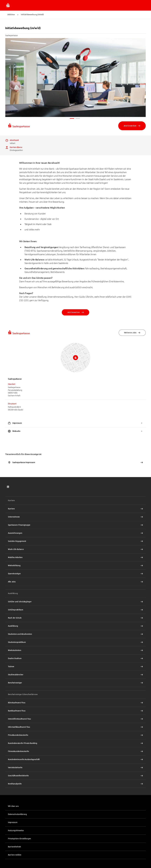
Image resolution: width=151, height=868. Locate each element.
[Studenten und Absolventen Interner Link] (75, 634)
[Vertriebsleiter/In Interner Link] (75, 768)
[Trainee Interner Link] (75, 667)
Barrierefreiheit (14, 847)
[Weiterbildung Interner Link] (75, 566)
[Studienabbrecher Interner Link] (75, 675)
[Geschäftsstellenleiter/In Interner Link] (75, 776)
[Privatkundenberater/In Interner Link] (75, 735)
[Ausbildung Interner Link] (75, 626)
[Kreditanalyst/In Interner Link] (75, 784)
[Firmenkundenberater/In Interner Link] (75, 751)
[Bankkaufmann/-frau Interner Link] (75, 711)
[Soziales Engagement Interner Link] (75, 541)
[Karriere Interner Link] (75, 509)
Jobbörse (11, 15)
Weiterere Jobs (132, 333)
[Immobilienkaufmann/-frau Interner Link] (75, 719)
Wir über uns (13, 806)
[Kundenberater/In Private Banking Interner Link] (75, 743)
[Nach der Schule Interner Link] (75, 618)
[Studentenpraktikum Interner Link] (75, 642)
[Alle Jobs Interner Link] (75, 582)
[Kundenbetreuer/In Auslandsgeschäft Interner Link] (75, 759)
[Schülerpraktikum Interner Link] (75, 610)
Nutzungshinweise (16, 831)
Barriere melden (15, 855)
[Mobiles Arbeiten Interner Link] (75, 557)
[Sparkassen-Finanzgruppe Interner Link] (75, 525)
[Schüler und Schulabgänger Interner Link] (75, 602)
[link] (8, 487)
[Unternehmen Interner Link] (75, 517)
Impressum (13, 822)
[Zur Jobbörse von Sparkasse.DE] (8, 5)
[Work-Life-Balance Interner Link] (75, 549)
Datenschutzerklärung (17, 814)
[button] (75, 839)
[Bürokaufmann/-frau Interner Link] (75, 703)
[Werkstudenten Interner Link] (75, 650)
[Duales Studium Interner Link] (75, 658)
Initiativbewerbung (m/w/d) (32, 15)
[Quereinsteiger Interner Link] (75, 574)
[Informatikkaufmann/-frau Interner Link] (75, 727)
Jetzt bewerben (132, 126)
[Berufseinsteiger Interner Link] (75, 683)
